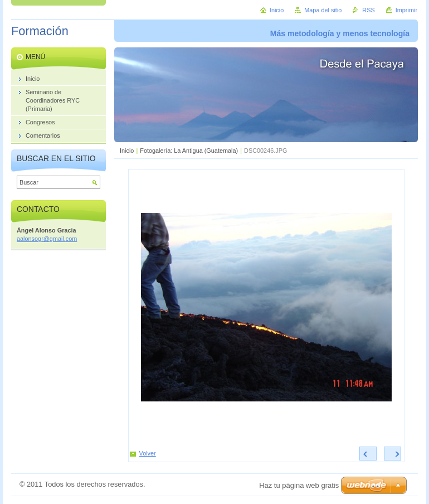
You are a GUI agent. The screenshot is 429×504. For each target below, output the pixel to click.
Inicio (127, 151)
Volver (148, 453)
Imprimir (406, 10)
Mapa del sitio (323, 10)
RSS (368, 10)
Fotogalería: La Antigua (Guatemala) (189, 151)
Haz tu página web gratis (299, 485)
